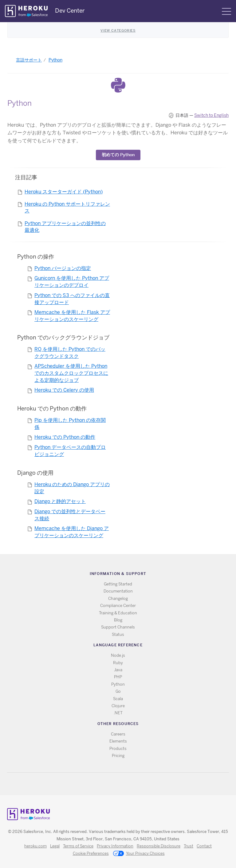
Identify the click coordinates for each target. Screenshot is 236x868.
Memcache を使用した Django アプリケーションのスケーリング (72, 532)
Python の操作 (36, 257)
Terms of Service (78, 846)
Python (55, 60)
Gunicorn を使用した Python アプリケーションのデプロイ (72, 282)
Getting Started (118, 584)
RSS (104, 784)
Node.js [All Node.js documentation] (118, 655)
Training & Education (118, 613)
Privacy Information (115, 846)
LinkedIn (131, 784)
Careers (118, 734)
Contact (204, 846)
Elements (118, 741)
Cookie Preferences (91, 853)
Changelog (118, 598)
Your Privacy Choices (139, 854)
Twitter (113, 784)
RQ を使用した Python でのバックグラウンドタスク (70, 353)
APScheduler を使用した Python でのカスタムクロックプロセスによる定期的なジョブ (71, 373)
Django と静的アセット (60, 501)
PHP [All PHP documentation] (118, 677)
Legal (55, 846)
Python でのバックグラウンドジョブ (63, 337)
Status (118, 634)
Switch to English (211, 115)
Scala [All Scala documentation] (118, 699)
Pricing (118, 756)
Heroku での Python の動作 (52, 408)
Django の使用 (35, 473)
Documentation (118, 591)
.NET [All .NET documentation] (118, 713)
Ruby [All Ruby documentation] (118, 663)
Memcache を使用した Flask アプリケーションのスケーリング (72, 316)
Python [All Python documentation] (118, 684)
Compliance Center (118, 606)
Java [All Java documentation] (118, 670)
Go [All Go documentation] (118, 691)
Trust (189, 846)
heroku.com (35, 846)
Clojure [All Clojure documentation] (118, 706)
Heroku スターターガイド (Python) (64, 192)
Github (122, 784)
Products (118, 749)
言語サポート (29, 60)
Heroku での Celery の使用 (64, 390)
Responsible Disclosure (159, 846)
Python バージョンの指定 (63, 268)
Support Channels (118, 627)
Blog (118, 620)
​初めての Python (118, 155)
